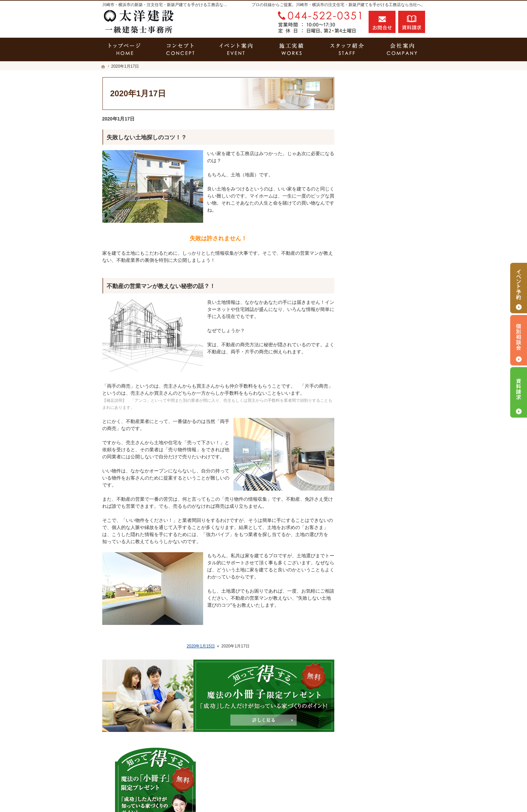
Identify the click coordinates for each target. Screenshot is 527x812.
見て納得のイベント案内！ (383, 292)
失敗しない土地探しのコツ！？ (147, 137)
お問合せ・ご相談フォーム (385, 765)
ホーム (362, 234)
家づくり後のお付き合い (381, 436)
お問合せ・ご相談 (374, 538)
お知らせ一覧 (369, 552)
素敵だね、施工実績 (376, 350)
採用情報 (365, 494)
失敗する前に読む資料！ (381, 509)
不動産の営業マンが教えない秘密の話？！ (161, 286)
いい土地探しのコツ (376, 306)
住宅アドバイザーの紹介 (381, 480)
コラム (362, 523)
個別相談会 (519, 340)
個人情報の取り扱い (376, 567)
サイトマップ (369, 581)
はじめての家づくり (376, 393)
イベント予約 (519, 288)
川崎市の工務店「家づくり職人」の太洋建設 (348, 795)
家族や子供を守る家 (376, 422)
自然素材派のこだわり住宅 (383, 364)
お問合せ (382, 22)
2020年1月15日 (201, 646)
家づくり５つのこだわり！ (383, 277)
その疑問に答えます (376, 248)
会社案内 (365, 451)
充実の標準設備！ (374, 379)
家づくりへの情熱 (374, 465)
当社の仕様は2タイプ (378, 408)
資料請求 (412, 22)
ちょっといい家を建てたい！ (386, 335)
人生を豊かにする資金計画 (383, 321)
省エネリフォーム (374, 263)
